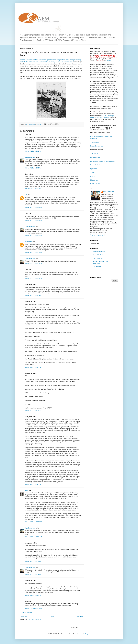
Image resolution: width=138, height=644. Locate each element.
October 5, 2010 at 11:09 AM (33, 264)
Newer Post (24, 616)
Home (52, 616)
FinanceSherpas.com (97, 146)
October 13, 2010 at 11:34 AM (34, 608)
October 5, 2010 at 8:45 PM (33, 484)
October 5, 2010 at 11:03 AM (33, 252)
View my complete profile (98, 235)
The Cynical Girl (98, 258)
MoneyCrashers (95, 157)
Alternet (93, 176)
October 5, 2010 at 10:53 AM (33, 236)
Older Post (80, 616)
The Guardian (94, 142)
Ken (26, 195)
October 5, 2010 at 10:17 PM (33, 522)
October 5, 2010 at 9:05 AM (33, 168)
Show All (116, 269)
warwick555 (28, 242)
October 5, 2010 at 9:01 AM (33, 151)
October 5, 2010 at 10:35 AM (33, 207)
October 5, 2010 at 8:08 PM (33, 367)
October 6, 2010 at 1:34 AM (33, 595)
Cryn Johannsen (30, 157)
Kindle (109, 61)
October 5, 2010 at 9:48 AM (33, 189)
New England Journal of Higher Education (103, 161)
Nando (27, 490)
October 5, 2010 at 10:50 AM (33, 221)
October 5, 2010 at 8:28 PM (33, 411)
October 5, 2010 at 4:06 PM (33, 295)
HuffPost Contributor (96, 184)
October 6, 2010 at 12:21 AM (33, 537)
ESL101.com (94, 180)
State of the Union (98, 255)
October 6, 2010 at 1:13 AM (33, 575)
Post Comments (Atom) (35, 619)
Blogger (87, 634)
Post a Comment (27, 612)
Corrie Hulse (97, 267)
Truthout (93, 173)
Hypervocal (94, 169)
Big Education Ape (99, 252)
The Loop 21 (94, 154)
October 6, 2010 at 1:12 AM (33, 561)
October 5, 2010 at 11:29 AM (33, 279)
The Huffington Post (96, 165)
